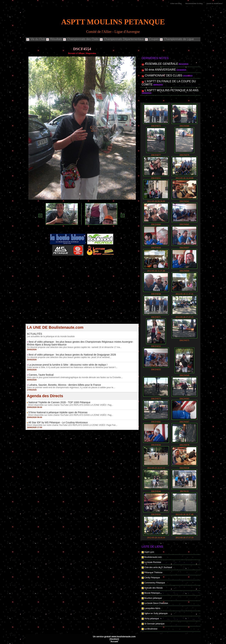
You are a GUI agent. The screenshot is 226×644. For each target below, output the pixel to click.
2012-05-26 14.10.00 (184, 178)
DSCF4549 (184, 375)
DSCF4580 (184, 126)
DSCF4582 (156, 422)
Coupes (152, 39)
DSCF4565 (184, 224)
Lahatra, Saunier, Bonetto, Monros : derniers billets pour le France (65, 385)
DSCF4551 (156, 178)
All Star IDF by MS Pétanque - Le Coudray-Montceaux (58, 422)
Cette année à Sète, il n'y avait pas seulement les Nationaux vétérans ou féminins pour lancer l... (72, 367)
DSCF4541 (184, 201)
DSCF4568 (184, 271)
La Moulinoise (151, 629)
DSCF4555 (156, 369)
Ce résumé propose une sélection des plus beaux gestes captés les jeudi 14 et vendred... (69, 357)
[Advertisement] (82, 299)
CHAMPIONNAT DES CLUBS (163, 75)
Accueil (114, 642)
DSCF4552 (156, 346)
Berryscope (80, 262)
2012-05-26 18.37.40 (184, 514)
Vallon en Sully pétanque (156, 613)
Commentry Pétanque (155, 583)
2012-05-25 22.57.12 (156, 468)
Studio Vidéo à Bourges (99, 262)
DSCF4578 (184, 445)
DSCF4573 (156, 399)
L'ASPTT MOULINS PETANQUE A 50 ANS (172, 90)
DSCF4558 (156, 294)
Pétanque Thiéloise (153, 573)
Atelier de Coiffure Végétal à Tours (59, 262)
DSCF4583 (184, 399)
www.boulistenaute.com (124, 637)
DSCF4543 (156, 514)
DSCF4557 (184, 248)
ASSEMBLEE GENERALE (161, 64)
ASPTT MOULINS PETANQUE (113, 22)
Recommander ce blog (194, 4)
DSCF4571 (156, 317)
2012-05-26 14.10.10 (156, 538)
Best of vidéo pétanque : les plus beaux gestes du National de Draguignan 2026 (72, 355)
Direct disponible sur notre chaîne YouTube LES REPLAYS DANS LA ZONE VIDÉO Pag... (70, 405)
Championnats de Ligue (177, 39)
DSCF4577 (156, 155)
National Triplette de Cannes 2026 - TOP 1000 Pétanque (59, 402)
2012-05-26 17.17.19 (184, 538)
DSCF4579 (184, 155)
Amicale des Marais (154, 588)
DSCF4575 (184, 340)
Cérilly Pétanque (152, 578)
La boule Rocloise (153, 562)
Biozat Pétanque (152, 593)
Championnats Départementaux (122, 39)
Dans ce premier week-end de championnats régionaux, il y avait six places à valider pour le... (71, 387)
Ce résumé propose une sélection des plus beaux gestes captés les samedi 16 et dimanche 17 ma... (74, 347)
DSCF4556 (156, 445)
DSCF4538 (184, 468)
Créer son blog (176, 4)
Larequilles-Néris (152, 608)
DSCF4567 (184, 422)
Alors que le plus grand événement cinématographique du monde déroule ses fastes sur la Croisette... (75, 377)
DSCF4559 (156, 248)
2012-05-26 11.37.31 (184, 294)
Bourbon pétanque (153, 598)
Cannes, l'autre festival (41, 375)
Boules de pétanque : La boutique (83, 265)
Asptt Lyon (149, 552)
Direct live (116, 262)
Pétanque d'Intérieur (83, 260)
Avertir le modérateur (214, 4)
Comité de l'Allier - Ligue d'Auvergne (113, 32)
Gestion (114, 639)
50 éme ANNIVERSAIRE (160, 70)
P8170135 (184, 491)
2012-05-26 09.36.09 (156, 201)
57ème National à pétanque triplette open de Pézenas (58, 412)
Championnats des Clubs (81, 39)
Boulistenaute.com (153, 557)
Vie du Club (35, 39)
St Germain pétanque (154, 624)
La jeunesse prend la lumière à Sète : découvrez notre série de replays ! (68, 365)
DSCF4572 (156, 126)
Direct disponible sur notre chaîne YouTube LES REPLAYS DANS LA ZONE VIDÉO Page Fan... (72, 425)
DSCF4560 (156, 224)
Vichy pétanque (152, 619)
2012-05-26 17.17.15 (184, 317)
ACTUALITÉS (34, 334)
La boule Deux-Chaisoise (156, 603)
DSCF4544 (156, 491)
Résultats (54, 39)
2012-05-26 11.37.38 (156, 271)
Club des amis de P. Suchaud (158, 567)
